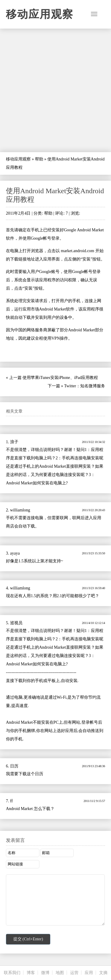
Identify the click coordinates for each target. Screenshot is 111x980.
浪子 (14, 442)
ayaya (15, 553)
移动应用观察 (40, 14)
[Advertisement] (55, 90)
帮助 (39, 159)
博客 (31, 973)
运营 (74, 973)
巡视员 (16, 623)
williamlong (20, 510)
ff (11, 801)
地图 (60, 973)
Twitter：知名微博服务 (85, 386)
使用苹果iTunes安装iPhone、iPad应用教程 (60, 378)
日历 (14, 766)
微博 (45, 973)
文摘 (103, 973)
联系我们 (12, 973)
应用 (89, 973)
